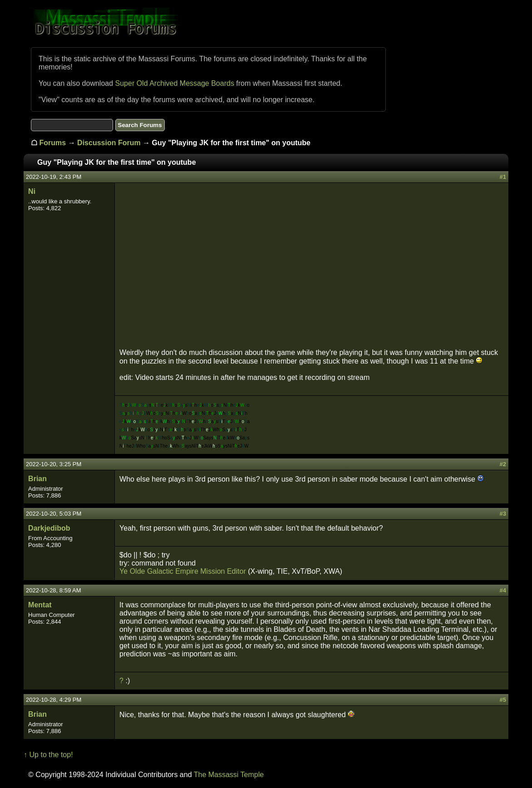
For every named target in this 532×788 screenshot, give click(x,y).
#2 (502, 464)
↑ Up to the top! (48, 755)
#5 (502, 700)
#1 (502, 177)
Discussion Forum (109, 143)
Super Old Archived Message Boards (175, 83)
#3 (502, 514)
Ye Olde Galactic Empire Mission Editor (183, 571)
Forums (53, 143)
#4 (502, 590)
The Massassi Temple (229, 775)
